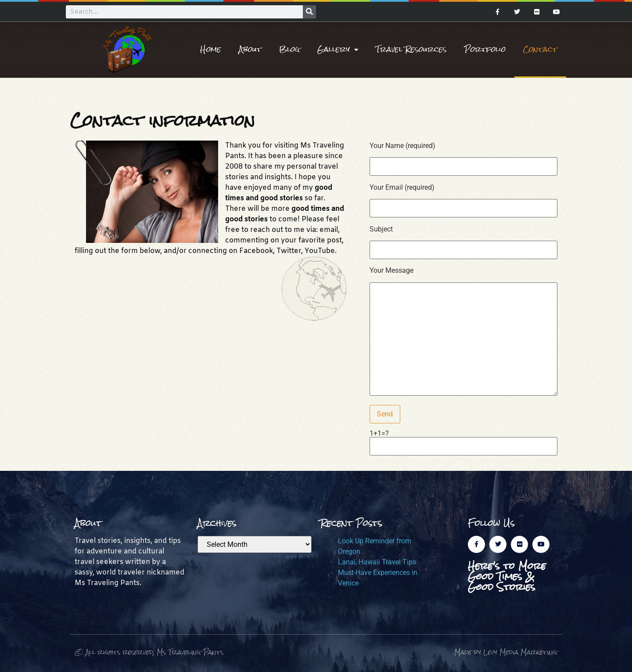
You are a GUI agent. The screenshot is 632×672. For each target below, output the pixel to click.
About (250, 49)
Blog (289, 49)
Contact (540, 49)
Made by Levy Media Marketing (506, 652)
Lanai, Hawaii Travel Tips (377, 562)
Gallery (338, 50)
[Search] (309, 12)
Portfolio (485, 49)
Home (211, 49)
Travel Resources (411, 49)
